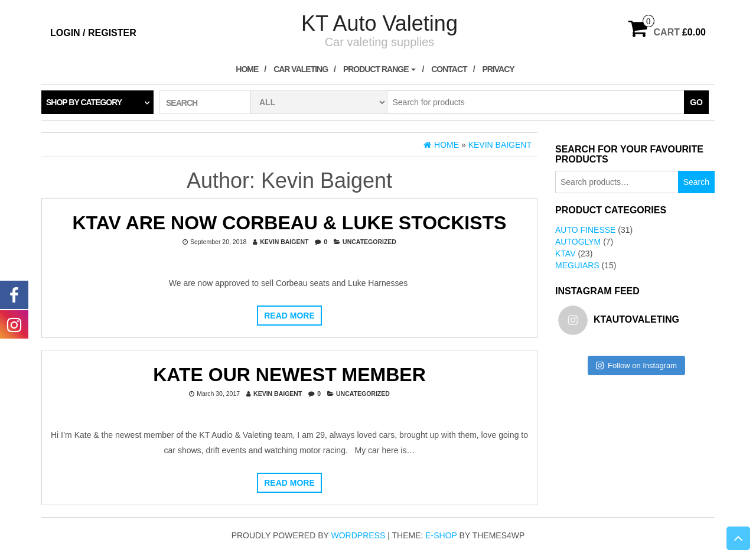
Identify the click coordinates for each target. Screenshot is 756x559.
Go (696, 102)
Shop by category (84, 102)
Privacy (498, 69)
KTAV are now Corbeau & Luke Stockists (290, 223)
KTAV (566, 253)
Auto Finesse (585, 230)
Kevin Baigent (284, 242)
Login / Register (93, 33)
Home (247, 69)
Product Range (380, 69)
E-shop (441, 535)
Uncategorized (369, 242)
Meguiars (577, 265)
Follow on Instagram (636, 365)
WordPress (359, 535)
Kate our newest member (289, 375)
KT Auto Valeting (379, 23)
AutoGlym (578, 242)
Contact (449, 69)
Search (696, 182)
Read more (289, 316)
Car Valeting (301, 69)
